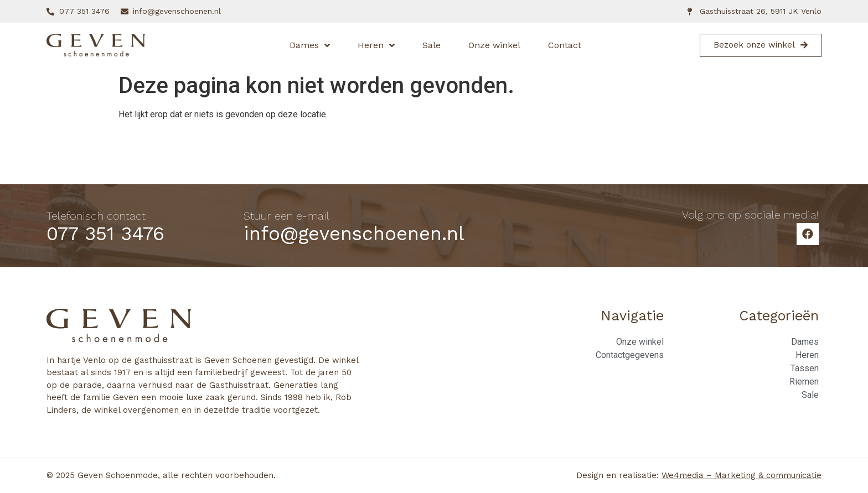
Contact (565, 45)
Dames (310, 45)
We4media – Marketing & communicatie (742, 475)
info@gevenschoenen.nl (354, 233)
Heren (376, 45)
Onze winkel (494, 45)
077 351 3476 (105, 233)
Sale (432, 45)
